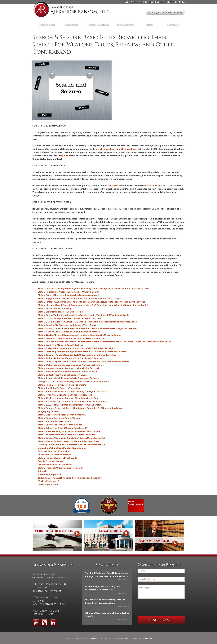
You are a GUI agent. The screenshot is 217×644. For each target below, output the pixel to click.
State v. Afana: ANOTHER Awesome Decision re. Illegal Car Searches (72, 338)
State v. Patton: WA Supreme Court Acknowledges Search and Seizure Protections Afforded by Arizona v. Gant (92, 302)
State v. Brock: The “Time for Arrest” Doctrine (60, 345)
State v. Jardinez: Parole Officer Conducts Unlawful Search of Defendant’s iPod (77, 355)
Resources (71, 25)
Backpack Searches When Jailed (54, 451)
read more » (124, 580)
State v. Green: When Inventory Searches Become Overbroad (68, 295)
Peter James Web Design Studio (141, 638)
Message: (161, 592)
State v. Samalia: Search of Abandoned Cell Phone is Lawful (68, 372)
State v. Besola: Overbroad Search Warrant (59, 418)
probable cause (154, 186)
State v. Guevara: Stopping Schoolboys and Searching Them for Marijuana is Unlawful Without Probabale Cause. (94, 289)
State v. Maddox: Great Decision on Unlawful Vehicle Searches (69, 332)
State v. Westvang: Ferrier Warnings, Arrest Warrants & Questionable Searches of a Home (82, 352)
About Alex (47, 25)
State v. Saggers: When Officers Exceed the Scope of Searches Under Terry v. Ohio (79, 299)
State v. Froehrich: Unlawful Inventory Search (60, 468)
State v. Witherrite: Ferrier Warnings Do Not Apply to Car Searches (71, 358)
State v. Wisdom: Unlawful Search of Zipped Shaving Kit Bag (68, 398)
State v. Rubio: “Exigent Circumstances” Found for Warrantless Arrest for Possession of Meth (84, 362)
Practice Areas (98, 25)
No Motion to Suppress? (49, 475)
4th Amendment (108, 149)
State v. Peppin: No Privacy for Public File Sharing (62, 385)
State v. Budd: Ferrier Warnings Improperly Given (62, 375)
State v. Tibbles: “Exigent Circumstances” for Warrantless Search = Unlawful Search (79, 335)
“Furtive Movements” (49, 481)
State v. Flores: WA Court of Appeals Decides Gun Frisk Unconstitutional (73, 402)
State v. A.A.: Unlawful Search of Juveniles (59, 388)
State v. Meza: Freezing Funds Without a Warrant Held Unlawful (70, 431)
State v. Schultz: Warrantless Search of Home (60, 312)
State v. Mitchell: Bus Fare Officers (55, 421)
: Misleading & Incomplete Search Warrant (70, 478)
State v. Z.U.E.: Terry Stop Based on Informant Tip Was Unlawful (69, 405)
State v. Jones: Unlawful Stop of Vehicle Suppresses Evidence (69, 378)
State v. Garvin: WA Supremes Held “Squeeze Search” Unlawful (69, 318)
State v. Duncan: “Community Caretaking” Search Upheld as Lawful (71, 438)
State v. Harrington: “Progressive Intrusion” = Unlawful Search (68, 292)
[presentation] (159, 607)
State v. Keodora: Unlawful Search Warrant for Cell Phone (67, 435)
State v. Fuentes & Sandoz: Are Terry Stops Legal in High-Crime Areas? (73, 392)
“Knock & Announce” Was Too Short (55, 465)
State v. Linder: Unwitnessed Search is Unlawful (62, 415)
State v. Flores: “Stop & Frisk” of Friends (57, 458)
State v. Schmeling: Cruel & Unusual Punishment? (62, 428)
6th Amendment (129, 149)
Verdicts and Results (57, 535)
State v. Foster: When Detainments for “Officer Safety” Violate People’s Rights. (77, 348)
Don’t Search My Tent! (49, 485)
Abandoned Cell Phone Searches (54, 455)
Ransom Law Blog (160, 535)
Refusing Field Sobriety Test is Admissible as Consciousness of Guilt (71, 445)
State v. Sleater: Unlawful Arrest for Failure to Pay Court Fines (69, 441)
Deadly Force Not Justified (51, 461)
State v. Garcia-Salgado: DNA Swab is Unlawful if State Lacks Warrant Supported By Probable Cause (87, 322)
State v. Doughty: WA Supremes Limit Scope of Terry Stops (67, 325)
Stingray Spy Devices (48, 411)
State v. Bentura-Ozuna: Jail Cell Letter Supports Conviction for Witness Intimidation (80, 408)
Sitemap (108, 638)
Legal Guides (125, 25)
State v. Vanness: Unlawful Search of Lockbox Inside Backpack (69, 368)
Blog (149, 25)
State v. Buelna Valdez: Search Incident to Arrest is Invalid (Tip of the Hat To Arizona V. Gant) (83, 315)
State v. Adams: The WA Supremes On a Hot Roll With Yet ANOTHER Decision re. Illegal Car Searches (87, 328)
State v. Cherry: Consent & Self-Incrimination (60, 425)
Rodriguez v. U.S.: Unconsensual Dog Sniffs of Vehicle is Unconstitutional (74, 382)
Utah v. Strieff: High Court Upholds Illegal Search (62, 448)
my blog (64, 156)
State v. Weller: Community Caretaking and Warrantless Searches (71, 365)
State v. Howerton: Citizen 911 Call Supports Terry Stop (65, 395)
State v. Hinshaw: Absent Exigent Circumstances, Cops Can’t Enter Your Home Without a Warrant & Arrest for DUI (93, 305)
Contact (173, 25)
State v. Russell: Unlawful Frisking (55, 309)
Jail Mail (42, 471)
